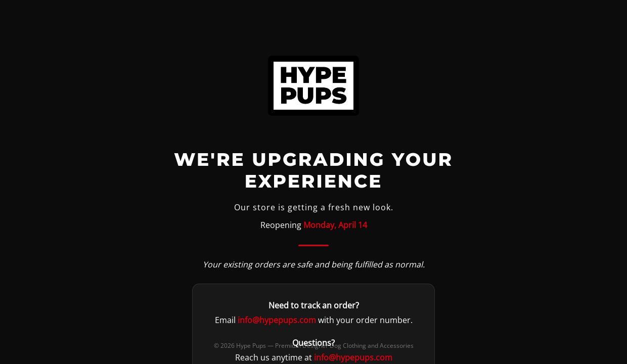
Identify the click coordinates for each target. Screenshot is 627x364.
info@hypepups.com (277, 320)
